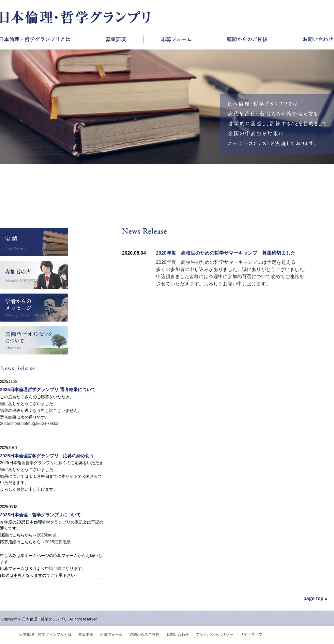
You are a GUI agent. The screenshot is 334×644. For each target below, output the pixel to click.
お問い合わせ (309, 40)
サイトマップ (251, 634)
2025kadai (46, 535)
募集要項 (116, 40)
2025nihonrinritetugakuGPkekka (29, 424)
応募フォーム (176, 40)
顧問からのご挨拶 (247, 40)
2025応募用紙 (58, 542)
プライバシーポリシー (214, 634)
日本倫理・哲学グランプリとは (44, 40)
